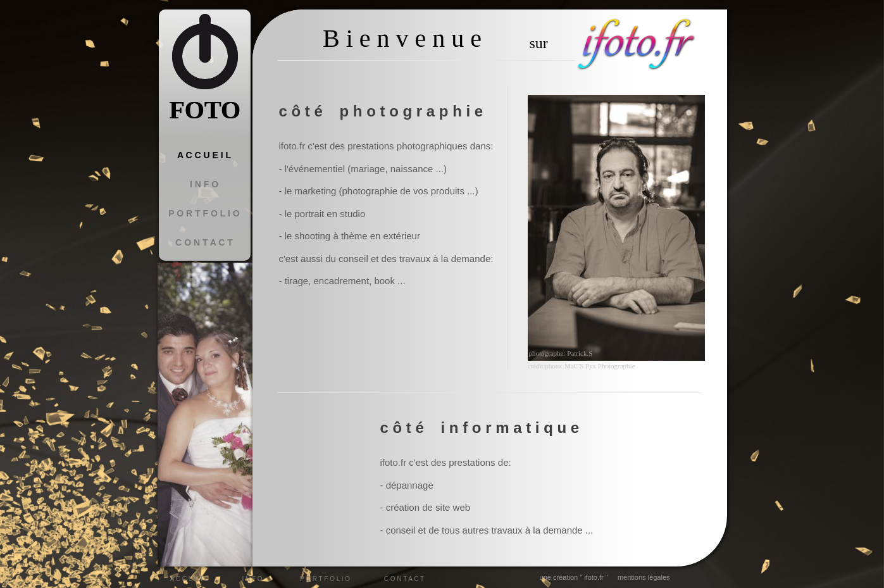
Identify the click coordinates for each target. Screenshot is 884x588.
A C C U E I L (204, 155)
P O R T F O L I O (204, 213)
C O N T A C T (204, 242)
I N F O (204, 184)
